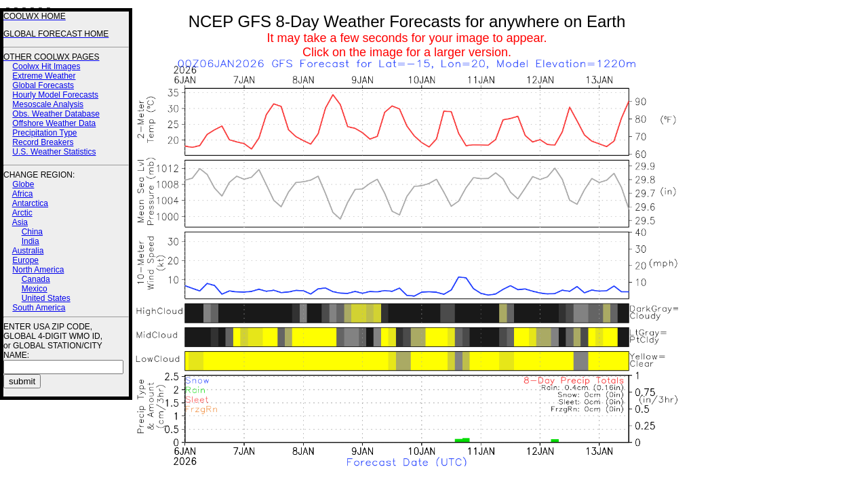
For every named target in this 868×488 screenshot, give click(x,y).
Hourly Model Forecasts (55, 95)
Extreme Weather (44, 76)
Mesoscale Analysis (48, 104)
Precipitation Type (44, 133)
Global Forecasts (43, 85)
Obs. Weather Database (56, 114)
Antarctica (30, 203)
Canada (36, 279)
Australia (28, 251)
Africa (23, 194)
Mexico (35, 289)
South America (39, 308)
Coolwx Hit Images (46, 66)
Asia (20, 222)
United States (46, 298)
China (32, 232)
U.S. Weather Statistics (54, 152)
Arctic (22, 213)
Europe (25, 260)
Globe (23, 184)
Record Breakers (43, 142)
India (31, 241)
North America (38, 270)
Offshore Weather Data (54, 123)
